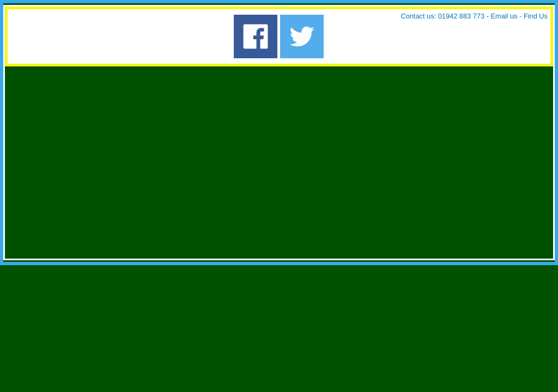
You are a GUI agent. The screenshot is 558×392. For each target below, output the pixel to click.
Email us (504, 16)
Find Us (536, 16)
